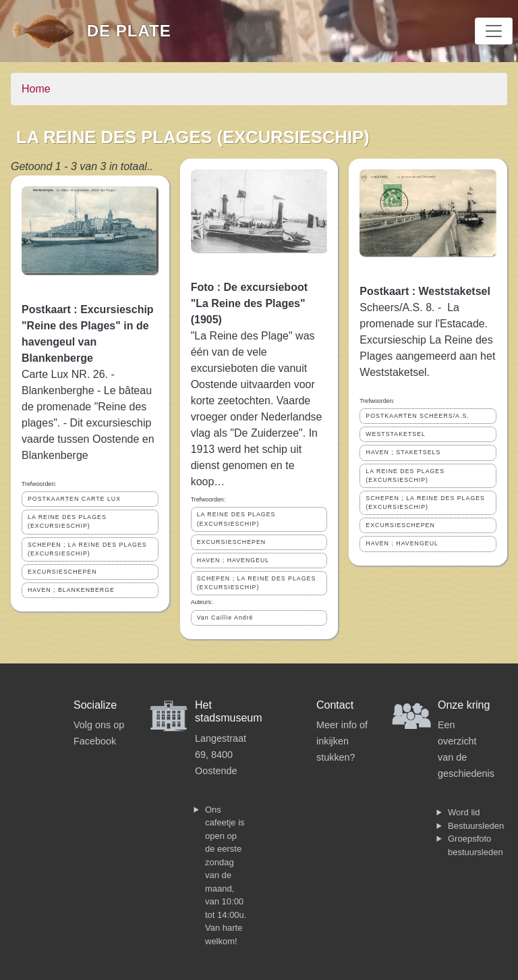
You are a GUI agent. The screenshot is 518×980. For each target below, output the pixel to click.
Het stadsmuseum (229, 711)
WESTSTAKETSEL (396, 434)
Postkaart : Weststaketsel (425, 291)
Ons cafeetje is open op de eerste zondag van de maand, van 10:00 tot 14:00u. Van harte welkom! (226, 875)
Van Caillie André (225, 618)
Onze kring (464, 705)
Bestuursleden (476, 826)
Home (36, 89)
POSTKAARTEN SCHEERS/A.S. (417, 416)
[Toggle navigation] (494, 31)
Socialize (95, 705)
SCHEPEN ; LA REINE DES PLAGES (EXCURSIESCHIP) (87, 549)
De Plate (129, 31)
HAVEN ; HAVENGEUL (233, 560)
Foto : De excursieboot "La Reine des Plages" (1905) (249, 303)
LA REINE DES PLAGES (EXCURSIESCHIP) (67, 521)
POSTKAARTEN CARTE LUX (74, 499)
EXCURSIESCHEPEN (62, 572)
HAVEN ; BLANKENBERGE (71, 590)
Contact (335, 705)
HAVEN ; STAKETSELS (403, 452)
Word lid (464, 812)
